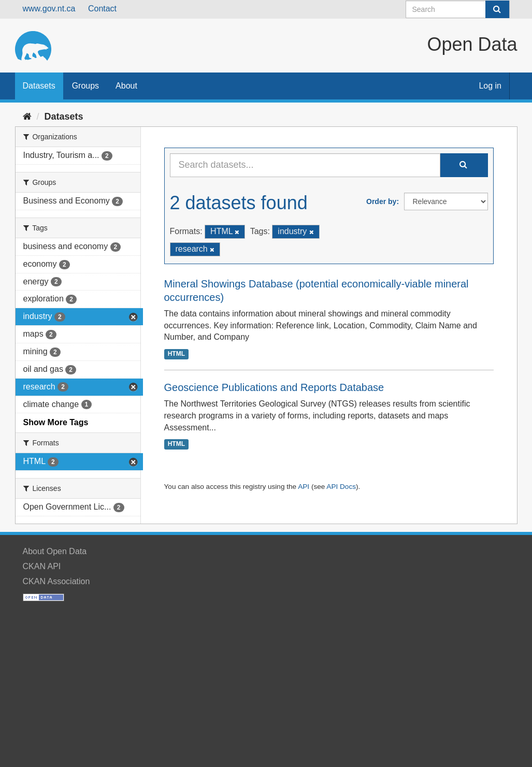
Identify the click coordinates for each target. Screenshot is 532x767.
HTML (176, 354)
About (126, 86)
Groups (85, 86)
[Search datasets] (458, 9)
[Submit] (497, 9)
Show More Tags (56, 422)
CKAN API (42, 566)
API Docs (341, 487)
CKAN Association (56, 581)
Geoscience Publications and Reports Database (274, 387)
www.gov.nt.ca (49, 9)
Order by (381, 201)
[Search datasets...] (305, 165)
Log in (490, 86)
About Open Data (55, 551)
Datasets (39, 86)
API (304, 487)
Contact (102, 9)
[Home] (27, 117)
